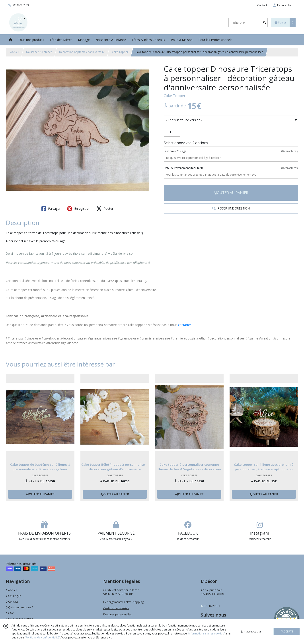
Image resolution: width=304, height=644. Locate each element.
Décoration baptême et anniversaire (82, 52)
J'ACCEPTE (287, 631)
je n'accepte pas (251, 631)
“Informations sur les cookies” (206, 633)
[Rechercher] (265, 23)
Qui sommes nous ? (19, 607)
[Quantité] (172, 132)
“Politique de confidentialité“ (42, 637)
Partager (51, 209)
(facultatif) (231, 168)
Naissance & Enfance (39, 52)
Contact (262, 5)
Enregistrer (78, 209)
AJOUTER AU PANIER (231, 193)
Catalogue (13, 596)
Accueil (15, 52)
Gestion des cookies (116, 608)
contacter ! (185, 325)
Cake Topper (120, 52)
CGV (10, 613)
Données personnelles (117, 614)
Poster (105, 209)
